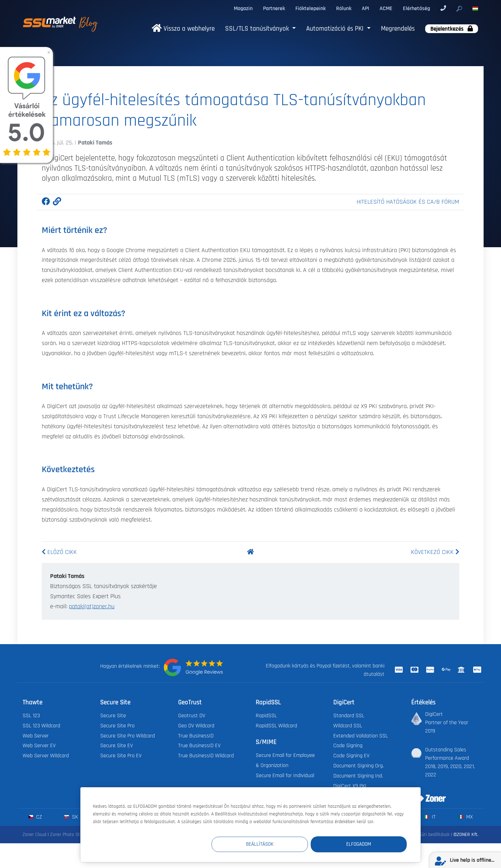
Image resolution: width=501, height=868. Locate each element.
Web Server (36, 736)
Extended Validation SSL (361, 736)
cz (35, 817)
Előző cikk (59, 552)
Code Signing (348, 746)
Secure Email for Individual (285, 776)
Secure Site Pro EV (121, 756)
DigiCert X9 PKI (350, 786)
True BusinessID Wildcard (206, 756)
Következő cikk (435, 552)
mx (466, 817)
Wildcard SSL (348, 726)
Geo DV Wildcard (196, 726)
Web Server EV (39, 746)
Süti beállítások (434, 835)
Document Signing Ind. (358, 776)
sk (71, 817)
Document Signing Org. (359, 766)
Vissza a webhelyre (183, 29)
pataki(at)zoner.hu (92, 607)
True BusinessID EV (199, 746)
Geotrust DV (192, 716)
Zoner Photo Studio (69, 835)
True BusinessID (196, 736)
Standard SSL (349, 716)
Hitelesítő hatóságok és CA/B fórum (408, 202)
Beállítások (279, 844)
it (430, 817)
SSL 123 (31, 716)
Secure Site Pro (117, 726)
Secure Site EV (117, 746)
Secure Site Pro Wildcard (128, 736)
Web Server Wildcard (46, 756)
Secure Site (113, 716)
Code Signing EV (351, 756)
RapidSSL (266, 716)
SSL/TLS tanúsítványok (258, 29)
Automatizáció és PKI (336, 29)
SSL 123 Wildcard (41, 726)
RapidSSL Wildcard (276, 726)
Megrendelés (398, 29)
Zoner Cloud (34, 835)
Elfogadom (365, 844)
